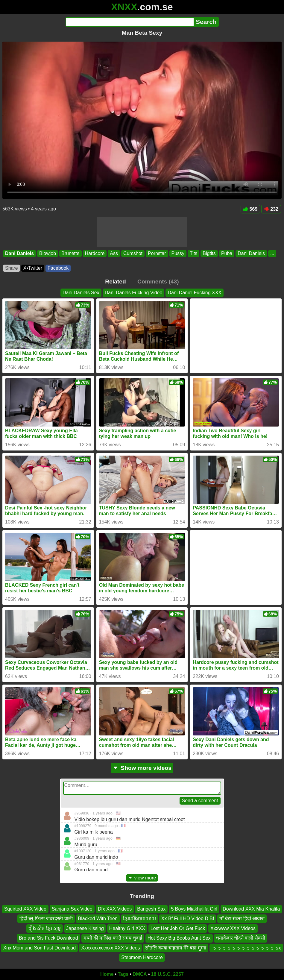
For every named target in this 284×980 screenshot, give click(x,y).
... (272, 253)
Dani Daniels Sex (81, 293)
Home (107, 974)
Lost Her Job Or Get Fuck (178, 928)
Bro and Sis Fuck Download (48, 938)
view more (142, 878)
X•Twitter (33, 268)
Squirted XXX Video (25, 909)
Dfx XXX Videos (115, 909)
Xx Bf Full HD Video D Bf (188, 918)
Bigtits (209, 253)
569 (250, 209)
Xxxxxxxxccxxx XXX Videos (110, 948)
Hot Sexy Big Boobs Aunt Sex (179, 938)
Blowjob (48, 253)
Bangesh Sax (151, 909)
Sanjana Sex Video (72, 909)
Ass (114, 253)
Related (115, 282)
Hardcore (95, 253)
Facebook (58, 268)
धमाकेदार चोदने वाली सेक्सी (241, 938)
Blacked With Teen (98, 918)
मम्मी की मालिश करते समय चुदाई (113, 938)
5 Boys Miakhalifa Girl (194, 909)
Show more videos (142, 768)
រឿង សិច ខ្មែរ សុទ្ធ (45, 928)
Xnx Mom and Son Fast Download (39, 948)
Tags (123, 974)
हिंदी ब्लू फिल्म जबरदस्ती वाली (46, 918)
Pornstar (157, 253)
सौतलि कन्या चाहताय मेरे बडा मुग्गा (176, 948)
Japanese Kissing (85, 928)
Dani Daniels (19, 253)
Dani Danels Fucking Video (134, 293)
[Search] (130, 22)
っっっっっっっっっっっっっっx (246, 948)
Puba (227, 253)
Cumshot (133, 253)
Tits (193, 253)
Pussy (178, 253)
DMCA (140, 974)
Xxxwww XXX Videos (233, 928)
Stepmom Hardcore (142, 957)
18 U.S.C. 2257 (167, 974)
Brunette (70, 253)
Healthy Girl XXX (127, 928)
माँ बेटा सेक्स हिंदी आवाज (242, 918)
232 (271, 209)
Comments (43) (158, 282)
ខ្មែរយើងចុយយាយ (139, 918)
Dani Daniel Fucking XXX (195, 293)
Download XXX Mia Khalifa (251, 909)
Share (12, 268)
